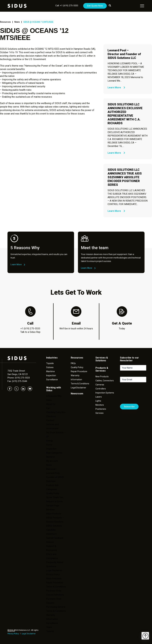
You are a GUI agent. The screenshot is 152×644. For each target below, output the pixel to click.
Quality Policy (53, 493)
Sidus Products (54, 514)
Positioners (101, 409)
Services (50, 510)
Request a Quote (54, 501)
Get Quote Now (95, 6)
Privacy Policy (13, 634)
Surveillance (52, 380)
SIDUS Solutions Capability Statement (54, 530)
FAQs (73, 363)
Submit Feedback (55, 538)
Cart (48, 408)
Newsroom (77, 394)
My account (52, 461)
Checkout (51, 416)
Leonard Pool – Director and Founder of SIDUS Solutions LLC (124, 54)
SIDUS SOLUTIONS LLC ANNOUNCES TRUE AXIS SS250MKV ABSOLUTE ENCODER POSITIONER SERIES (125, 177)
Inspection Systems (105, 393)
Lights (98, 401)
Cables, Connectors (105, 381)
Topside (50, 363)
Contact (50, 420)
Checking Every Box (56, 412)
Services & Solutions (102, 359)
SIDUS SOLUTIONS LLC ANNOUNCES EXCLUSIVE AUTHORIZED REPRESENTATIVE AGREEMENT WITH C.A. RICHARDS (125, 114)
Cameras (100, 385)
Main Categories (54, 453)
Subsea (50, 367)
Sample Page (53, 506)
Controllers (101, 389)
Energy (50, 441)
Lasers (99, 397)
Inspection (51, 375)
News (17, 22)
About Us (51, 404)
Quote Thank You (55, 497)
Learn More (116, 87)
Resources (5, 22)
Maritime (50, 371)
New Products (102, 377)
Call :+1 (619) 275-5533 (67, 6)
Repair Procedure (79, 371)
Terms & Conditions (56, 587)
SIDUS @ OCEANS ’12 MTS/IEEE (38, 22)
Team (49, 627)
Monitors (100, 405)
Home (49, 445)
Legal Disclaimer (29, 634)
